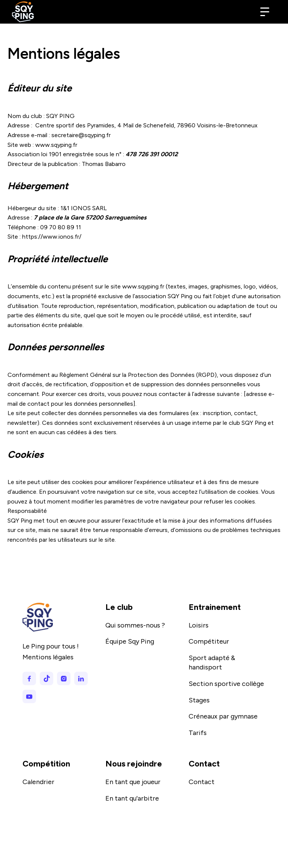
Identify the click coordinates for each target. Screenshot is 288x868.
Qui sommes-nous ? (135, 625)
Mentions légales (48, 657)
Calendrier (38, 782)
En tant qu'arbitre (132, 798)
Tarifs (198, 733)
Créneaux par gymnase (223, 716)
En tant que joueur (133, 782)
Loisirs (199, 625)
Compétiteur (209, 641)
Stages (199, 700)
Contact (202, 782)
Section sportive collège (226, 684)
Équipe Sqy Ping (130, 641)
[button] (265, 12)
